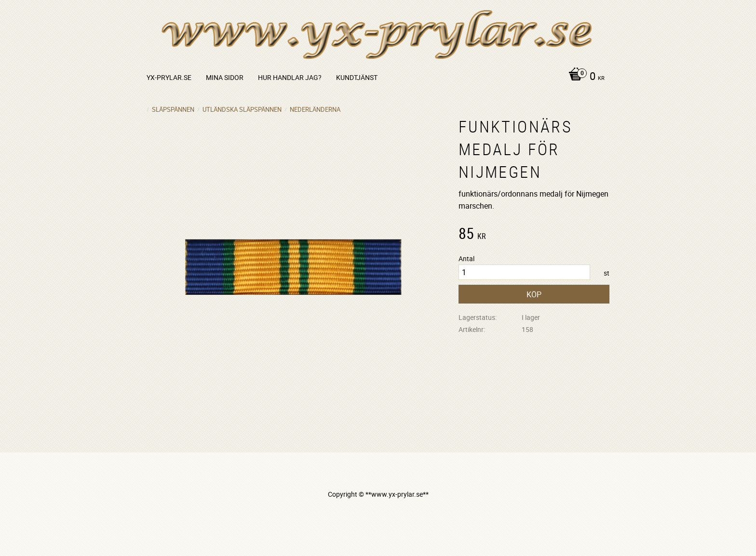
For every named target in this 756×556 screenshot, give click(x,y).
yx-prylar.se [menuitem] (169, 77)
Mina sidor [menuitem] (225, 77)
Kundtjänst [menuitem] (357, 77)
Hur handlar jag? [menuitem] (290, 77)
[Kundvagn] (584, 77)
